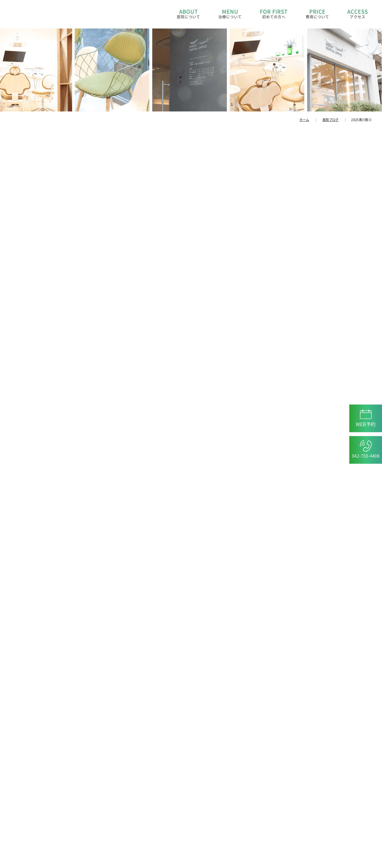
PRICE (317, 14)
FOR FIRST (274, 14)
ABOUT (189, 14)
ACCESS (358, 14)
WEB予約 (366, 424)
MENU (230, 14)
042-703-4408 (366, 456)
